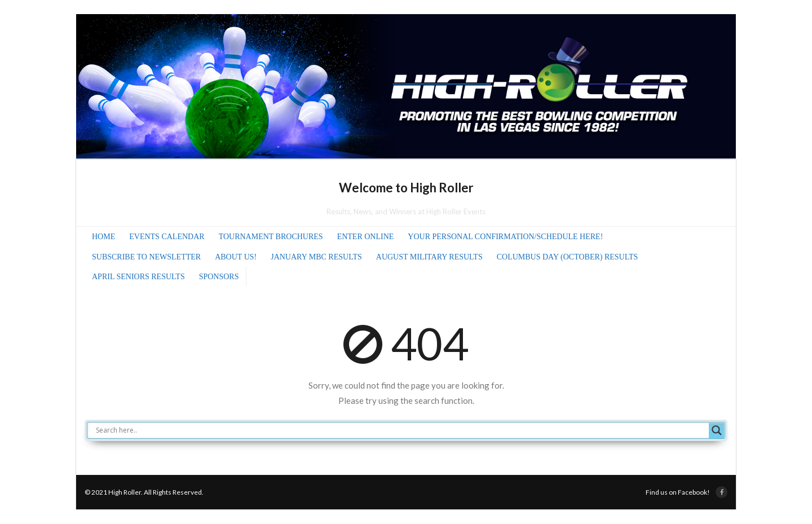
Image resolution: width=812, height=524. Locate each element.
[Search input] (401, 430)
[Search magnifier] (717, 430)
